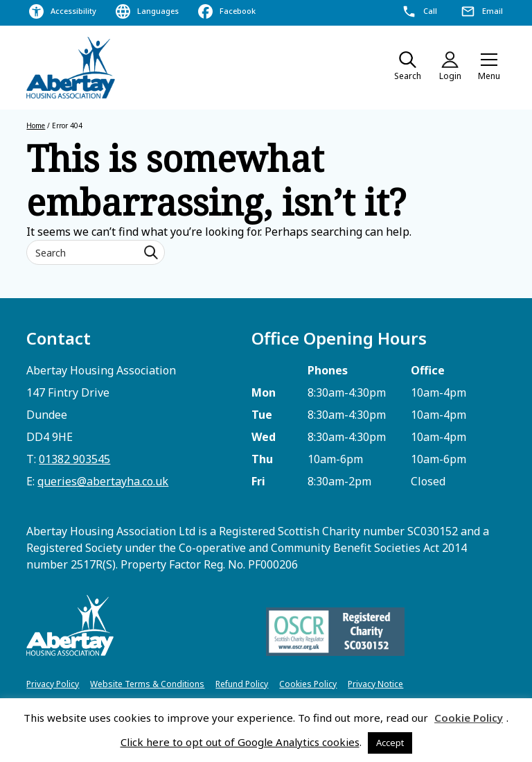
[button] (489, 68)
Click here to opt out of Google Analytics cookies (240, 742)
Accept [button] (390, 743)
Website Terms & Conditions (147, 684)
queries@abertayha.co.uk (103, 481)
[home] (71, 68)
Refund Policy (242, 684)
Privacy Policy (53, 684)
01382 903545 (74, 459)
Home (36, 125)
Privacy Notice (375, 684)
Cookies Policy (308, 684)
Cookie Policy (469, 718)
